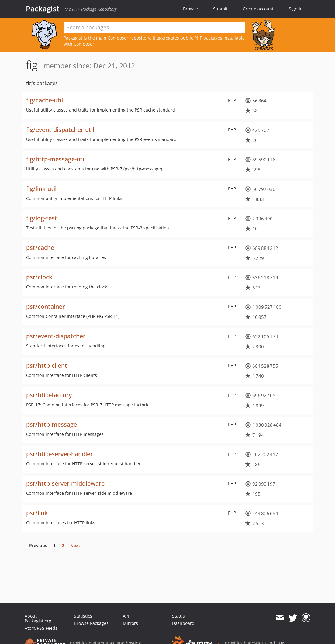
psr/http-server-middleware (65, 483)
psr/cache (40, 248)
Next (75, 545)
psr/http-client (47, 365)
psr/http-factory (49, 395)
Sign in (296, 9)
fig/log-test (42, 218)
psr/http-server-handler (59, 454)
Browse (190, 9)
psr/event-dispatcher (56, 336)
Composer (118, 38)
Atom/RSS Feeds (41, 628)
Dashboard (183, 623)
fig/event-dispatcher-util (60, 130)
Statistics (83, 616)
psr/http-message (52, 424)
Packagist (43, 9)
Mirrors (130, 623)
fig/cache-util (45, 100)
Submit (220, 9)
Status (178, 616)
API (126, 616)
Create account (258, 9)
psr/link (37, 513)
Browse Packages (91, 623)
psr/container (45, 307)
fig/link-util (41, 189)
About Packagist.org (38, 618)
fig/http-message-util (56, 159)
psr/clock (39, 277)
